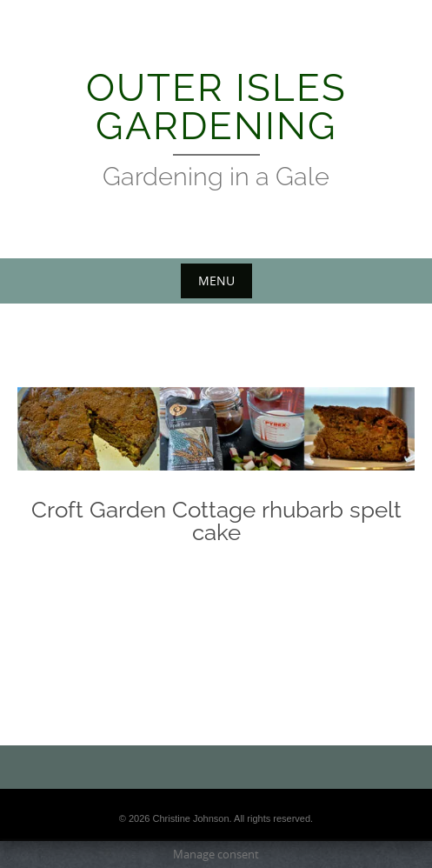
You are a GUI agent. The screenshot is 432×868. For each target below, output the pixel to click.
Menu (216, 280)
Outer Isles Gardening (216, 107)
